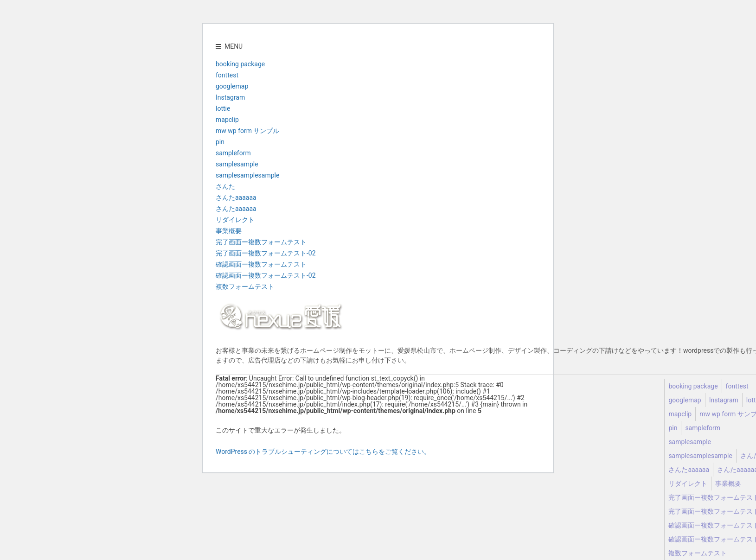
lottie (223, 108)
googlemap (232, 86)
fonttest (227, 75)
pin (220, 142)
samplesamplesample (247, 175)
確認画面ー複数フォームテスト (261, 264)
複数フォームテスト (245, 286)
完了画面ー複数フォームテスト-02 (266, 253)
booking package (240, 64)
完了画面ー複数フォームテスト (261, 242)
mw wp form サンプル (247, 131)
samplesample (237, 164)
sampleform (233, 153)
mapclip (227, 120)
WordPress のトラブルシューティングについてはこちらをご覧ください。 (323, 452)
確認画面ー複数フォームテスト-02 (266, 275)
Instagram (230, 97)
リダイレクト (235, 220)
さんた (225, 186)
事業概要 (229, 231)
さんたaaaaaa (236, 197)
